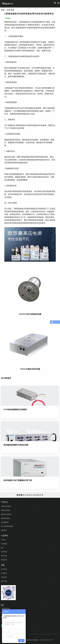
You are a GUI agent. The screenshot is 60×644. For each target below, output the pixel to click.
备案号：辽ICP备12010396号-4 (44, 640)
